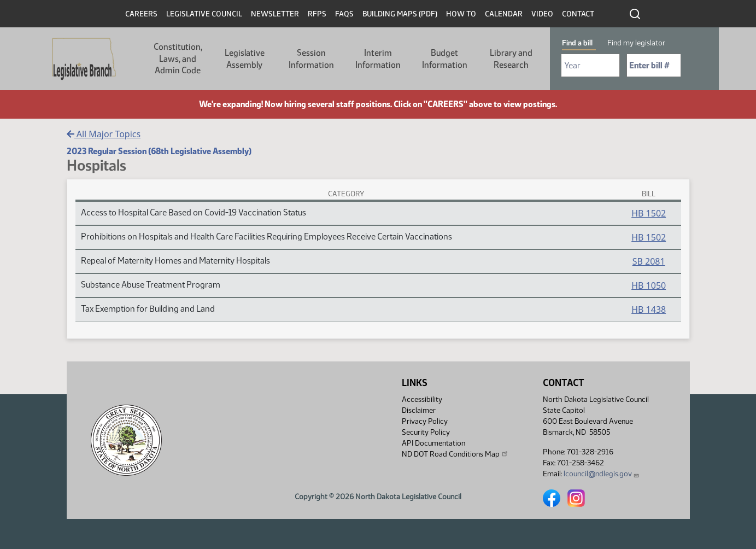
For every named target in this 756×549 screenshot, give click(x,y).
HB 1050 (649, 285)
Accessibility (422, 399)
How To (461, 14)
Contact (578, 14)
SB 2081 (649, 261)
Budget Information (445, 59)
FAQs (344, 14)
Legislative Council (204, 14)
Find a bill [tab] (577, 43)
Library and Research (511, 59)
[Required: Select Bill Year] (590, 65)
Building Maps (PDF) (400, 14)
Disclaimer (419, 410)
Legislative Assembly (245, 59)
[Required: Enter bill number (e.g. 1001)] (654, 65)
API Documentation (433, 443)
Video (542, 14)
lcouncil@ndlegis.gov (602, 474)
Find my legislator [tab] (636, 43)
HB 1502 (649, 213)
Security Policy (426, 432)
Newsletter (275, 14)
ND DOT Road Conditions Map (455, 454)
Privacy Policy (425, 421)
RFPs (317, 14)
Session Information (311, 59)
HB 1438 (649, 309)
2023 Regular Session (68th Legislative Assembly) (159, 151)
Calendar (504, 14)
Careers (141, 14)
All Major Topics (104, 134)
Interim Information (378, 59)
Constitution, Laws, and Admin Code (178, 59)
